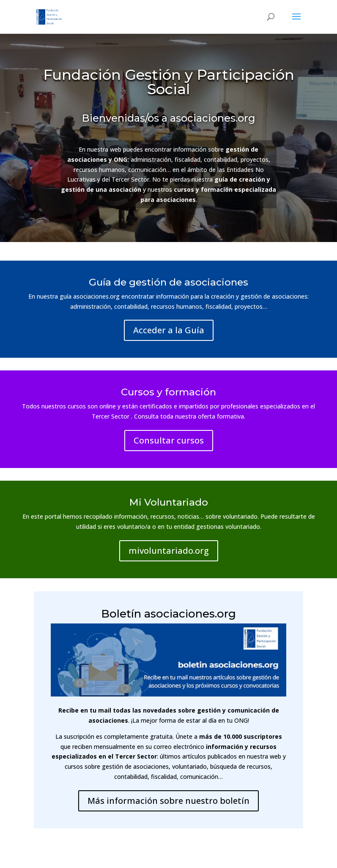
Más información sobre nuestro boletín (168, 801)
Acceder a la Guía (169, 330)
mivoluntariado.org (169, 551)
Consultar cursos (169, 440)
